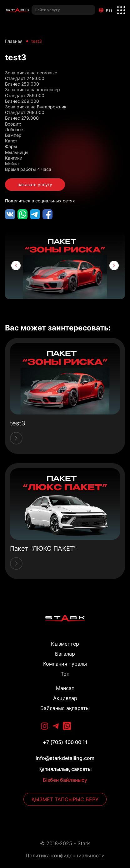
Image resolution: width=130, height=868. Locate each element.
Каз (106, 10)
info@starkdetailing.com (65, 758)
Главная (14, 41)
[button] (16, 265)
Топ (65, 674)
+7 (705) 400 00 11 (65, 742)
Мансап (65, 688)
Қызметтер (65, 644)
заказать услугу (35, 184)
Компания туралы (65, 664)
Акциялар (65, 698)
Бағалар (65, 654)
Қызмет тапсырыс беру (65, 799)
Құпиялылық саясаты (65, 769)
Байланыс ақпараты (65, 708)
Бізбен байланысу (65, 780)
